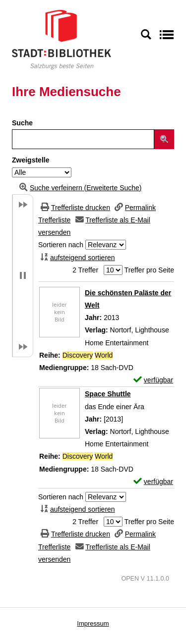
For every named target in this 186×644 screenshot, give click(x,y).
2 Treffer (85, 270)
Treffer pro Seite (149, 270)
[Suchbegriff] (83, 139)
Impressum (93, 623)
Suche (22, 123)
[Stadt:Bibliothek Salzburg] (62, 39)
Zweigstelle (31, 160)
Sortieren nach (61, 245)
